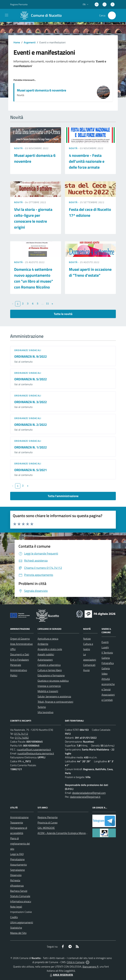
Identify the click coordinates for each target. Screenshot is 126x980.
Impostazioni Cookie (21, 912)
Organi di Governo (20, 639)
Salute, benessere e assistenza (54, 696)
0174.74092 (22, 738)
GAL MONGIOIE (46, 828)
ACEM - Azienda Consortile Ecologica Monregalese (65, 833)
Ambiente (43, 644)
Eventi (105, 642)
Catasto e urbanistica (49, 665)
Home (17, 42)
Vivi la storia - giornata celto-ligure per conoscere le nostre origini (33, 218)
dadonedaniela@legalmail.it (85, 797)
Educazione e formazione (51, 675)
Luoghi (105, 647)
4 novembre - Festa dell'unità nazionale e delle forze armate (87, 161)
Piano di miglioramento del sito (20, 844)
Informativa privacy (21, 901)
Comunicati (89, 665)
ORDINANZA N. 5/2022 (31, 379)
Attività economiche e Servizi (108, 684)
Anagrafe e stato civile (50, 649)
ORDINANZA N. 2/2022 (31, 425)
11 (47, 303)
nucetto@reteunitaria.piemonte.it (36, 753)
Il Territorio (107, 653)
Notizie (87, 639)
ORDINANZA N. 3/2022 (31, 402)
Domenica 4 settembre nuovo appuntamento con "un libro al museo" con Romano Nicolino (34, 278)
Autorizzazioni (45, 660)
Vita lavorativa (45, 712)
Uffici (13, 649)
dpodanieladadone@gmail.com (89, 793)
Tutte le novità (63, 314)
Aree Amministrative (21, 644)
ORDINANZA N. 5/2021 (31, 470)
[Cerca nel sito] (112, 15)
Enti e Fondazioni (20, 660)
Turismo (42, 707)
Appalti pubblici (46, 654)
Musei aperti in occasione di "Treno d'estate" (90, 272)
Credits (14, 917)
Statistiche (16, 928)
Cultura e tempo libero (50, 670)
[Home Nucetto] (40, 15)
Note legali (16, 907)
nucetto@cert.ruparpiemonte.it (34, 749)
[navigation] (7, 15)
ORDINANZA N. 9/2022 (31, 356)
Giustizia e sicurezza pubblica (53, 681)
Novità (19, 148)
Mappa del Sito (18, 933)
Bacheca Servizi (19, 891)
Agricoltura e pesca (48, 639)
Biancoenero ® (90, 967)
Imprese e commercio (49, 686)
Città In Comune (76, 962)
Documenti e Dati (20, 654)
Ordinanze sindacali (28, 350)
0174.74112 (21, 734)
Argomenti (30, 42)
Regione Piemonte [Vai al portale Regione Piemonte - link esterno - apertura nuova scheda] (19, 4)
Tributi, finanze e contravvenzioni (55, 702)
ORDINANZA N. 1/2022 (31, 447)
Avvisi (86, 670)
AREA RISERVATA (61, 975)
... (42, 303)
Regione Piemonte (48, 817)
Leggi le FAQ (17, 854)
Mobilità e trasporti (48, 691)
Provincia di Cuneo (47, 823)
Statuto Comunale (20, 896)
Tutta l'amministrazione (63, 496)
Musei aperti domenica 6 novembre (42, 90)
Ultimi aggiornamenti (22, 922)
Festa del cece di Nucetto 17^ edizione (90, 212)
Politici (14, 675)
